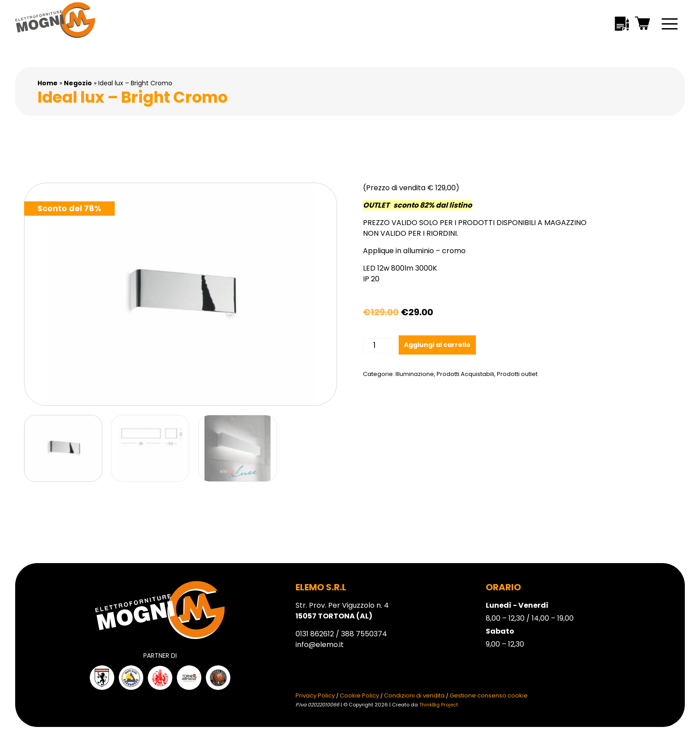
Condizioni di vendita (414, 695)
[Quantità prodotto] (377, 345)
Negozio (78, 83)
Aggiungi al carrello (437, 345)
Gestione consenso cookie (489, 695)
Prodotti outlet (517, 374)
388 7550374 (364, 634)
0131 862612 (315, 634)
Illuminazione (415, 374)
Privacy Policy (315, 695)
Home (48, 83)
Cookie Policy (359, 695)
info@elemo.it (320, 645)
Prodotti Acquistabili (465, 374)
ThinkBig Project (439, 705)
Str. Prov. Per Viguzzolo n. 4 (342, 611)
